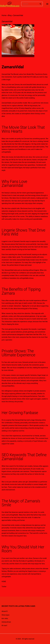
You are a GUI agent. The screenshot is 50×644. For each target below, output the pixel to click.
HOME (4, 582)
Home (4, 15)
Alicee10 (5, 611)
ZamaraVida (12, 67)
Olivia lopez (6, 615)
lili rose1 (4, 625)
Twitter (4, 587)
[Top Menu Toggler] (47, 4)
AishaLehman (6, 622)
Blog (10, 15)
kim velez (5, 618)
